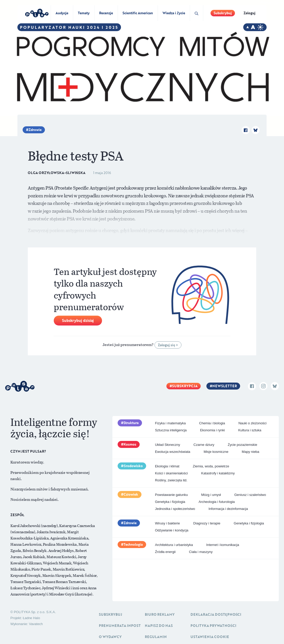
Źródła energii (165, 552)
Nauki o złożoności (252, 423)
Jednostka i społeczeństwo (175, 509)
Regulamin (156, 637)
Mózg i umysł (211, 495)
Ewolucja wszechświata (173, 452)
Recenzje (106, 13)
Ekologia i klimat (167, 466)
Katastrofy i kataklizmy (218, 473)
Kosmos (130, 444)
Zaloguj (249, 13)
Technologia (133, 544)
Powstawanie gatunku (171, 495)
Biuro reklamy (160, 614)
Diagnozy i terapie (207, 523)
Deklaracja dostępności (216, 614)
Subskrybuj (223, 13)
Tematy (84, 13)
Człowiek (131, 494)
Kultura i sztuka (250, 430)
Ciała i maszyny (201, 552)
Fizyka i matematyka (170, 423)
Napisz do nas (159, 626)
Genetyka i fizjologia (170, 502)
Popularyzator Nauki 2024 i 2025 (69, 27)
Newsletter (225, 386)
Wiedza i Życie (174, 13)
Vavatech (36, 624)
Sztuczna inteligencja (171, 430)
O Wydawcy (110, 637)
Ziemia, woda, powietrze (211, 466)
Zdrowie (35, 130)
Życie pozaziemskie (242, 445)
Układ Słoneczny (168, 445)
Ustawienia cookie (210, 637)
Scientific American (138, 13)
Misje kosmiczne (216, 452)
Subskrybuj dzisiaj (78, 320)
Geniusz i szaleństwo (250, 495)
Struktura (131, 423)
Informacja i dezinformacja (228, 509)
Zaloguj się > (168, 345)
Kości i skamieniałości (171, 473)
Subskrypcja (185, 386)
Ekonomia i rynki (212, 430)
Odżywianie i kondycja (172, 530)
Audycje (62, 13)
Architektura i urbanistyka (174, 545)
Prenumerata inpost (120, 626)
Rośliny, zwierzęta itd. (171, 480)
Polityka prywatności (213, 626)
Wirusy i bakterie (167, 523)
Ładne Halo (32, 618)
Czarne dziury (204, 445)
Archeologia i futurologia (217, 502)
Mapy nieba (250, 452)
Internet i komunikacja (222, 545)
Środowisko (133, 466)
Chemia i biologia (212, 423)
